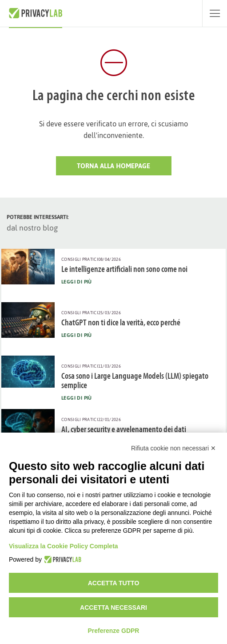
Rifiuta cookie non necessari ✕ (173, 448)
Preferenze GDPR (114, 631)
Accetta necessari (113, 608)
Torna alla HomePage (113, 166)
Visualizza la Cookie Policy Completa (64, 546)
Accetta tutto (114, 583)
